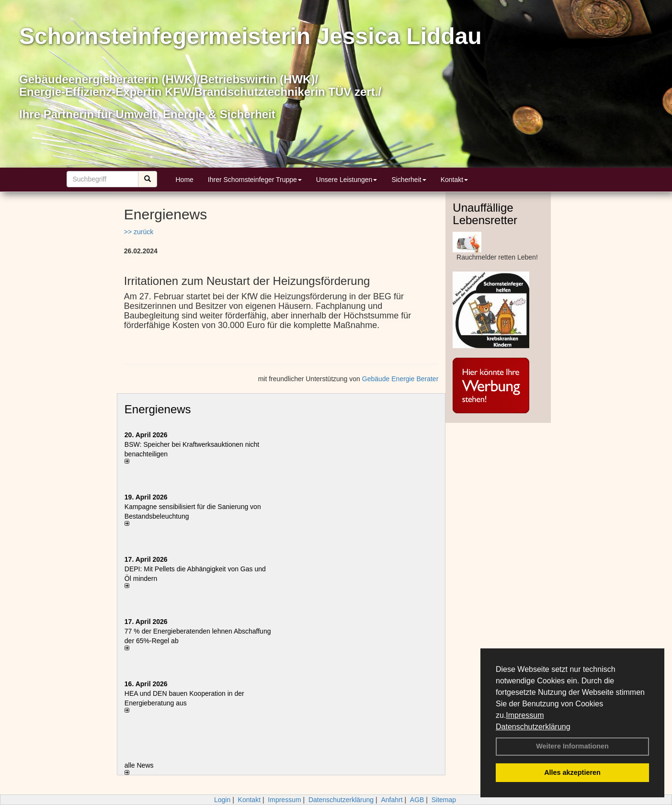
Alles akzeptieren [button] (572, 772)
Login (222, 800)
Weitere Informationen (572, 746)
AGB (417, 800)
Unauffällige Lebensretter (485, 214)
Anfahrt (392, 800)
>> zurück (139, 232)
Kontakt (454, 180)
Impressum (525, 715)
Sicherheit (409, 180)
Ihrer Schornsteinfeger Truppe (255, 180)
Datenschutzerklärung (533, 727)
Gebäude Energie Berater (400, 379)
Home (185, 180)
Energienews (158, 409)
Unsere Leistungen (347, 180)
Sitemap (444, 800)
